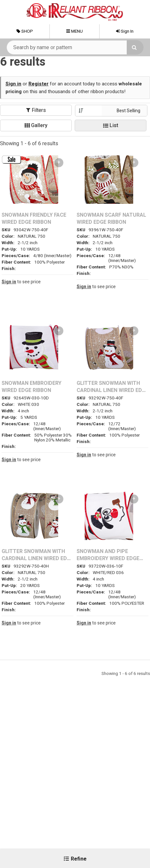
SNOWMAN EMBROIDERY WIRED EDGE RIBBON (32, 387)
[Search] (135, 47)
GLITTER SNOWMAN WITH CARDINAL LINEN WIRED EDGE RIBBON (112, 387)
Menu (75, 31)
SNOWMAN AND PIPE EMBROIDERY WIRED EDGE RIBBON (108, 555)
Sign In (125, 31)
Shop (25, 31)
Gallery (36, 125)
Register (38, 84)
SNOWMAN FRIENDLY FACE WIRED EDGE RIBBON (34, 219)
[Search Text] (75, 47)
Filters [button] (36, 110)
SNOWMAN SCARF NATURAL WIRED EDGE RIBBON (111, 219)
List (111, 125)
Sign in (13, 84)
